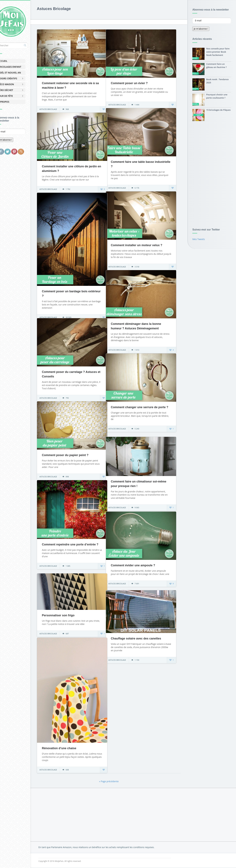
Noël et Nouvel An (18, 73)
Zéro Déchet (14, 90)
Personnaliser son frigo (67, 614)
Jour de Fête (14, 96)
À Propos (12, 102)
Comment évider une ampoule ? (142, 563)
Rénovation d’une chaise (68, 742)
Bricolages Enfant (18, 67)
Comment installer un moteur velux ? (145, 243)
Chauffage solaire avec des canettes (145, 636)
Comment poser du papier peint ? (74, 453)
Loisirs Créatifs (16, 78)
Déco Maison (15, 84)
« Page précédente (113, 782)
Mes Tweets (199, 240)
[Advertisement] (212, 174)
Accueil (11, 61)
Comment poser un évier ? (138, 81)
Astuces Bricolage (57, 107)
